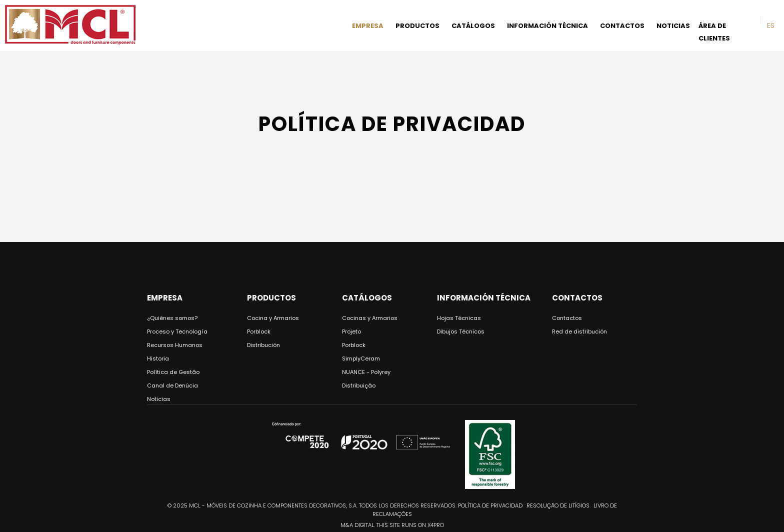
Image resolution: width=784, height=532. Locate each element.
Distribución (263, 345)
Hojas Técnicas (459, 318)
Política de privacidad (490, 505)
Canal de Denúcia (172, 385)
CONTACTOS (622, 26)
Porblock (259, 331)
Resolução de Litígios (558, 505)
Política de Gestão (173, 372)
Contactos (567, 318)
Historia (158, 358)
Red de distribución (579, 331)
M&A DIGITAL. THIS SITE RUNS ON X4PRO (392, 525)
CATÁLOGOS (473, 26)
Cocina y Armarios (273, 318)
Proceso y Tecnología (177, 331)
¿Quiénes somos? (172, 318)
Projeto (351, 331)
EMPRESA (368, 26)
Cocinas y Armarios (370, 318)
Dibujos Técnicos (461, 331)
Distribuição (359, 385)
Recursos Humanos (175, 345)
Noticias (159, 399)
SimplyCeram (361, 358)
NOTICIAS (673, 26)
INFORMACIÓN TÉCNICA (547, 26)
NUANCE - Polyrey (366, 372)
